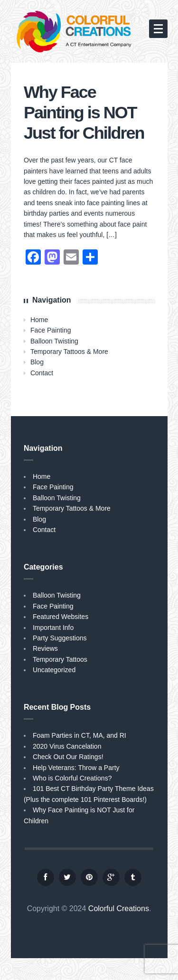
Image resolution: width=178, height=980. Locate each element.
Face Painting (51, 330)
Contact (42, 373)
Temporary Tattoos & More (69, 352)
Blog (37, 362)
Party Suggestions (60, 638)
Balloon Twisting (54, 341)
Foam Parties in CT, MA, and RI (80, 735)
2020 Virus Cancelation (67, 746)
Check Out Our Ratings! (68, 757)
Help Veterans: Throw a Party (76, 768)
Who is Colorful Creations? (72, 778)
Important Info (53, 628)
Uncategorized (54, 670)
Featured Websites (61, 617)
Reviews (45, 648)
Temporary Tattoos (60, 659)
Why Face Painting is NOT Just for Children (84, 112)
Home (39, 320)
